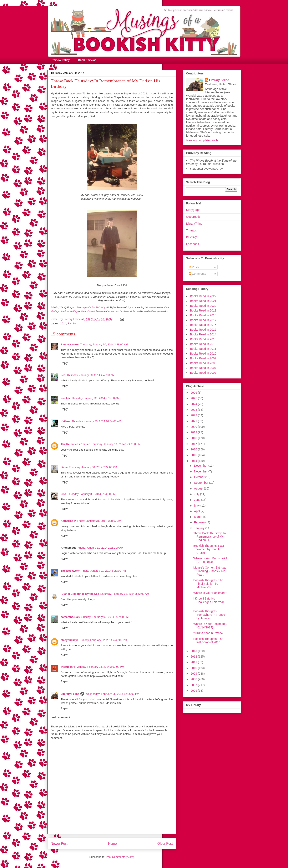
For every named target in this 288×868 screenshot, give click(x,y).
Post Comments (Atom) (120, 857)
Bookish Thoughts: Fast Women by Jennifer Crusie (209, 549)
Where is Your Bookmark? (210, 593)
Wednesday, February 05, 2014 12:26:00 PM (112, 694)
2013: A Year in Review (208, 633)
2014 (63, 323)
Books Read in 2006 (203, 373)
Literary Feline (70, 694)
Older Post (165, 844)
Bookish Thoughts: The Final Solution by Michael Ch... (208, 584)
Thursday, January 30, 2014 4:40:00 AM (91, 375)
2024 (194, 404)
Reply (64, 363)
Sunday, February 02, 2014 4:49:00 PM (103, 640)
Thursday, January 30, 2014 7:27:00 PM (93, 467)
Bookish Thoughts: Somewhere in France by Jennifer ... (209, 615)
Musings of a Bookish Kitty (92, 307)
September (202, 483)
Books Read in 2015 (203, 330)
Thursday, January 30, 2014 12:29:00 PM (116, 444)
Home (112, 844)
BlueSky (191, 237)
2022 (194, 415)
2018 (194, 438)
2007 (194, 685)
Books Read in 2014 (203, 334)
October (200, 477)
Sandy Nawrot (70, 344)
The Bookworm (71, 571)
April (197, 511)
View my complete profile (202, 140)
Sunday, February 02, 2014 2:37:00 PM (105, 617)
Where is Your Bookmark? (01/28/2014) (210, 560)
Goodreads (193, 217)
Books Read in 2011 (203, 349)
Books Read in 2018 (203, 315)
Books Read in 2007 (203, 368)
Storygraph (193, 210)
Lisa (64, 494)
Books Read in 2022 (203, 296)
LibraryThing (194, 224)
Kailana (66, 421)
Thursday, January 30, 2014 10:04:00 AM (96, 421)
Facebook (193, 244)
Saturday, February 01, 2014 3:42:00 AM (125, 594)
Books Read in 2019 (203, 310)
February (200, 522)
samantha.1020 (70, 617)
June (198, 500)
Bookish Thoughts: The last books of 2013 (208, 641)
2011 (194, 662)
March (199, 517)
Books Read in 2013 (203, 339)
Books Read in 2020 (203, 306)
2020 (194, 427)
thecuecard (68, 667)
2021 (194, 421)
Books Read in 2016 (203, 325)
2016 (194, 449)
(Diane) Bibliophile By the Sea (80, 594)
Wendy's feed (88, 311)
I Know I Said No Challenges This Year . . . (210, 602)
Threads (191, 230)
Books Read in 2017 (203, 320)
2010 (194, 668)
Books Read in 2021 (203, 301)
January (200, 528)
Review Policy (61, 60)
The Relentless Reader (75, 444)
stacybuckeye (70, 640)
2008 (194, 679)
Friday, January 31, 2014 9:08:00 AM (99, 521)
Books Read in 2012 (203, 344)
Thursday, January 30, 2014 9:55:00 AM (95, 398)
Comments (197, 274)
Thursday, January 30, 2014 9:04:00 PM (92, 494)
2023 (194, 410)
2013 (194, 651)
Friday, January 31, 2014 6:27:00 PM (104, 571)
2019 (194, 432)
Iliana (64, 467)
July (197, 494)
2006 (194, 691)
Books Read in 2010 (203, 354)
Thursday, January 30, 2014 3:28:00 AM (104, 344)
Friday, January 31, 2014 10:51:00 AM (100, 548)
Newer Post (59, 844)
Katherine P (68, 521)
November (201, 471)
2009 (194, 674)
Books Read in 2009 (203, 358)
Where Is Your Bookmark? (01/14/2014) (210, 626)
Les (63, 375)
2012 (194, 657)
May (197, 506)
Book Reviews (87, 60)
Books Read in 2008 (203, 363)
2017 (194, 444)
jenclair (66, 398)
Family (72, 323)
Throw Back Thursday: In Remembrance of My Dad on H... (209, 537)
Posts (194, 267)
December (201, 466)
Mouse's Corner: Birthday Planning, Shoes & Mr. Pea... (210, 571)
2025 (194, 398)
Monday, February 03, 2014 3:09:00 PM (100, 667)
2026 (194, 393)
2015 (194, 455)
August (199, 488)
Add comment (61, 717)
